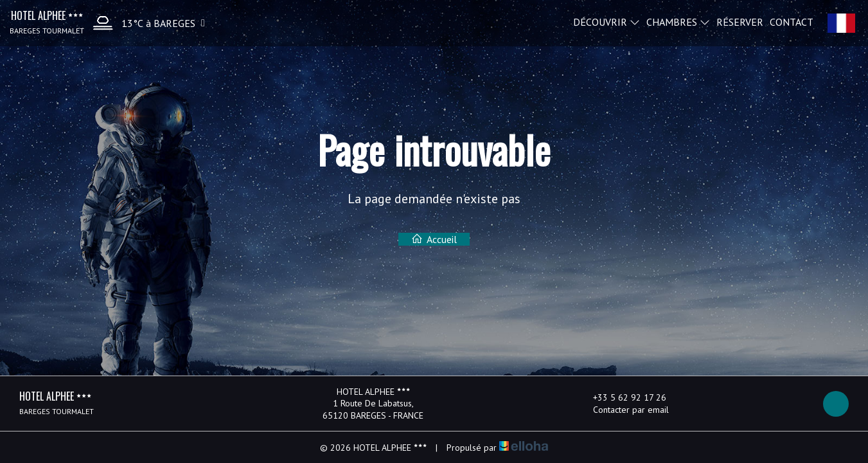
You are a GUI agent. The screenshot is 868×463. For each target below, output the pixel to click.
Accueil (434, 239)
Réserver (740, 21)
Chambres (678, 21)
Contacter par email (624, 410)
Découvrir (607, 21)
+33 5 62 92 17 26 (622, 397)
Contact (792, 21)
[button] (146, 23)
